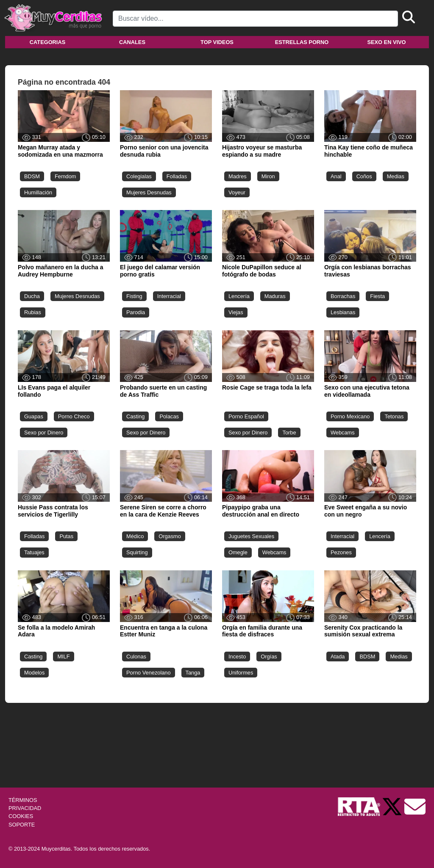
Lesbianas (343, 312)
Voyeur (237, 192)
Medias (396, 176)
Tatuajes (34, 552)
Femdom (65, 176)
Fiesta (377, 296)
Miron (268, 176)
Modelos (34, 673)
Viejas (236, 312)
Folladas (177, 176)
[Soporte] (415, 806)
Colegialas (139, 176)
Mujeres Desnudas (149, 192)
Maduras (275, 296)
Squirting (137, 552)
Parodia (136, 312)
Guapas (34, 416)
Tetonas (394, 416)
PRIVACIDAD (25, 808)
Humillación (38, 192)
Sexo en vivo (386, 42)
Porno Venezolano (149, 673)
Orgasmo (170, 536)
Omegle (238, 552)
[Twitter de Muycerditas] (393, 806)
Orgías (269, 657)
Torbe (289, 433)
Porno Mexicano (350, 416)
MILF (63, 657)
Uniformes (241, 673)
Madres (238, 176)
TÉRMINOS (23, 800)
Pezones (341, 552)
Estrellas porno (302, 42)
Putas (66, 536)
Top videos (217, 42)
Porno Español (246, 416)
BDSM (32, 176)
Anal (336, 176)
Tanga (193, 673)
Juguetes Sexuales (251, 536)
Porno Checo (74, 416)
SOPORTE (22, 825)
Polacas (169, 416)
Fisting (134, 296)
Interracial (169, 296)
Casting (135, 416)
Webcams (343, 433)
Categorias (47, 42)
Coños (364, 176)
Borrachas (343, 296)
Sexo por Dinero (44, 433)
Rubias (33, 312)
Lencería (239, 296)
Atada (338, 657)
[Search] (255, 19)
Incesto (237, 657)
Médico (135, 536)
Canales (132, 42)
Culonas (136, 657)
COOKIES (21, 816)
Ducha (32, 296)
